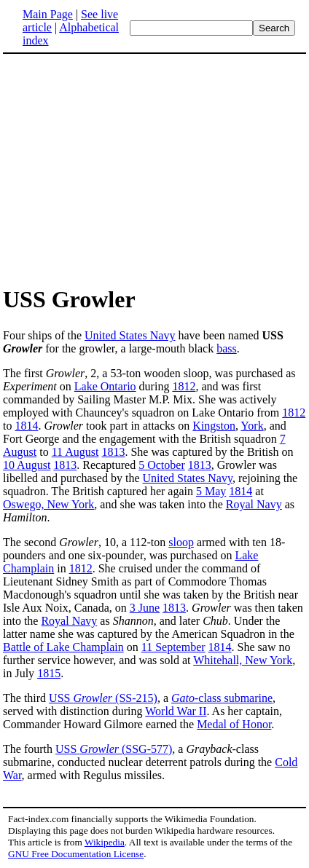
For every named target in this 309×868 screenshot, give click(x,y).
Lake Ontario (105, 386)
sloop (181, 542)
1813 (113, 452)
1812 (184, 386)
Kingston (214, 426)
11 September (173, 647)
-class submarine (222, 698)
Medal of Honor (234, 724)
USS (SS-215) (103, 698)
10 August (27, 465)
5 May (211, 491)
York (252, 426)
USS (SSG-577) (114, 749)
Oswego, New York (48, 504)
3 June (145, 608)
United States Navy (130, 335)
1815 (49, 673)
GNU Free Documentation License (76, 854)
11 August (75, 452)
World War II (176, 711)
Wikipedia (105, 842)
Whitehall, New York (243, 660)
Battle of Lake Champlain (63, 647)
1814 (26, 426)
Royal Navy (254, 504)
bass (227, 348)
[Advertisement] (154, 169)
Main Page (48, 14)
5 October (162, 465)
